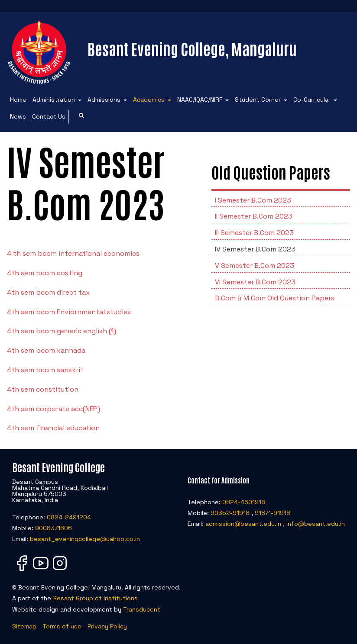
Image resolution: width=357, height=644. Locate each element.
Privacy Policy (107, 626)
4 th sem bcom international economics (73, 253)
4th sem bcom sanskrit (45, 370)
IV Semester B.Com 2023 (255, 249)
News (18, 116)
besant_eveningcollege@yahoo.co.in (85, 539)
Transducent (142, 609)
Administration (54, 100)
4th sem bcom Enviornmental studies (69, 312)
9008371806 (54, 528)
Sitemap (24, 626)
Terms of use (62, 626)
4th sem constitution (43, 389)
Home (18, 100)
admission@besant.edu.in (243, 524)
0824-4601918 (244, 502)
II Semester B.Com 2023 (254, 216)
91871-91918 (273, 513)
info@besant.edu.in (316, 524)
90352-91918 (230, 513)
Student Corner (258, 100)
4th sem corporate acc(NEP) (54, 409)
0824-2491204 (69, 517)
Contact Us (49, 116)
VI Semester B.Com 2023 (255, 282)
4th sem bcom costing (45, 273)
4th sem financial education (53, 428)
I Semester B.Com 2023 (253, 200)
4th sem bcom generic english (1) (62, 331)
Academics (149, 100)
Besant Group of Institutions (95, 598)
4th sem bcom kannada (46, 350)
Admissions (104, 100)
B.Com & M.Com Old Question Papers (275, 298)
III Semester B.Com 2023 (254, 233)
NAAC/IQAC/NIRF (200, 100)
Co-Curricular (312, 100)
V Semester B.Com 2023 (255, 266)
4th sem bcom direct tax (48, 292)
